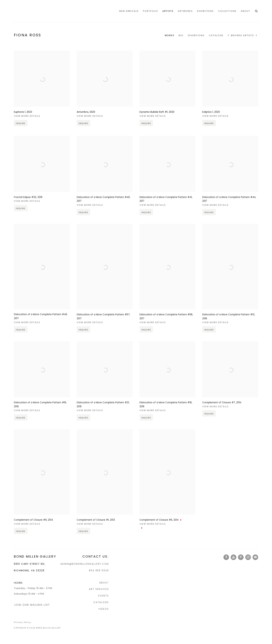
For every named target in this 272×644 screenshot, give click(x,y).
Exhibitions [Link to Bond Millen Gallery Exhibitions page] (205, 11)
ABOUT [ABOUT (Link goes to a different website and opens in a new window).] (104, 583)
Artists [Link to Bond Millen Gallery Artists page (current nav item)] (168, 11)
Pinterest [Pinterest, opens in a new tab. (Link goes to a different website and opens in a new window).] (241, 557)
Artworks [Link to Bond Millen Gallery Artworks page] (185, 11)
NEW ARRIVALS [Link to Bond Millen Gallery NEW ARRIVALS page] (129, 11)
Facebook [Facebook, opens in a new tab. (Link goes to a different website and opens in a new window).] (226, 557)
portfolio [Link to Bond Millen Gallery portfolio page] (150, 11)
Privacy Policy (22, 622)
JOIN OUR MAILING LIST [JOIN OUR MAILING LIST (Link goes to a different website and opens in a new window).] (32, 605)
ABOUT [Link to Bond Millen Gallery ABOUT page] (245, 11)
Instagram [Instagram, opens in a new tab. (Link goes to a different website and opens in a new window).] (248, 557)
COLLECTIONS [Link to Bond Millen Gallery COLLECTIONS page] (227, 11)
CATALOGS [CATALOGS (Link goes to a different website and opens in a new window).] (101, 602)
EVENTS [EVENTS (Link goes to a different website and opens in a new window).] (104, 596)
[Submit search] (257, 11)
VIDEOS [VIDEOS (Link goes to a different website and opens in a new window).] (104, 609)
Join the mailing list (255, 557)
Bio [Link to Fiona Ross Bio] (181, 35)
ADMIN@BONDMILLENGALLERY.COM (85, 564)
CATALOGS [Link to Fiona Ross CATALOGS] (216, 35)
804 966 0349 (99, 571)
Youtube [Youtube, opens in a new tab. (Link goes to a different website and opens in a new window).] (233, 557)
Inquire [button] (21, 129)
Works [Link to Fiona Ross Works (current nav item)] (170, 35)
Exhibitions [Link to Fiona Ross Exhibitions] (196, 35)
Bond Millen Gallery (28, 11)
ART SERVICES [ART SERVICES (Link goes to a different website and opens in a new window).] (99, 589)
